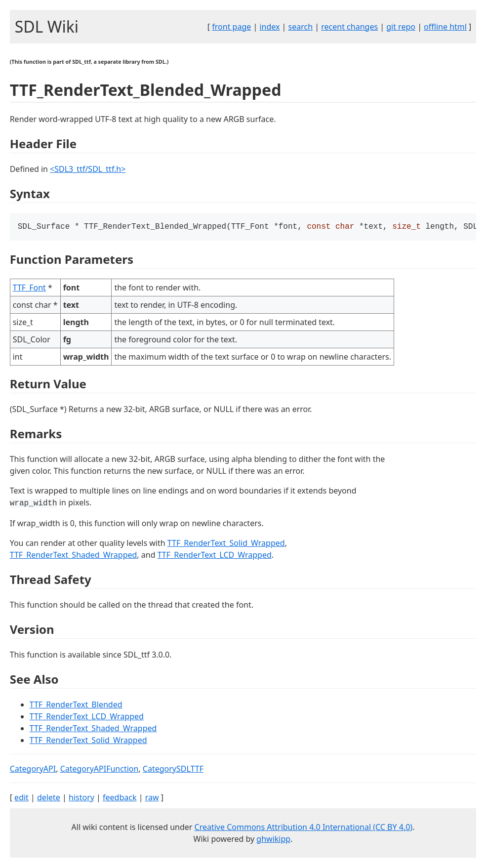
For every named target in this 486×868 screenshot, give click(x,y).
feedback (120, 798)
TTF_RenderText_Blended (76, 705)
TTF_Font (29, 289)
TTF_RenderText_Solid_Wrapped (226, 544)
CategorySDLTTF (173, 770)
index (269, 27)
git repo (401, 27)
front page (231, 27)
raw (152, 798)
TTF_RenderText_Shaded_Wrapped (74, 556)
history (81, 798)
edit (21, 798)
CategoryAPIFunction (100, 770)
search (301, 27)
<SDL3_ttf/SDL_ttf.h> (88, 169)
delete (49, 798)
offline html (445, 27)
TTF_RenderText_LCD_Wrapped (215, 556)
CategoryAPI (33, 770)
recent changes (349, 27)
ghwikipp (273, 840)
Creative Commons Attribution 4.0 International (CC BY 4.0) (304, 828)
